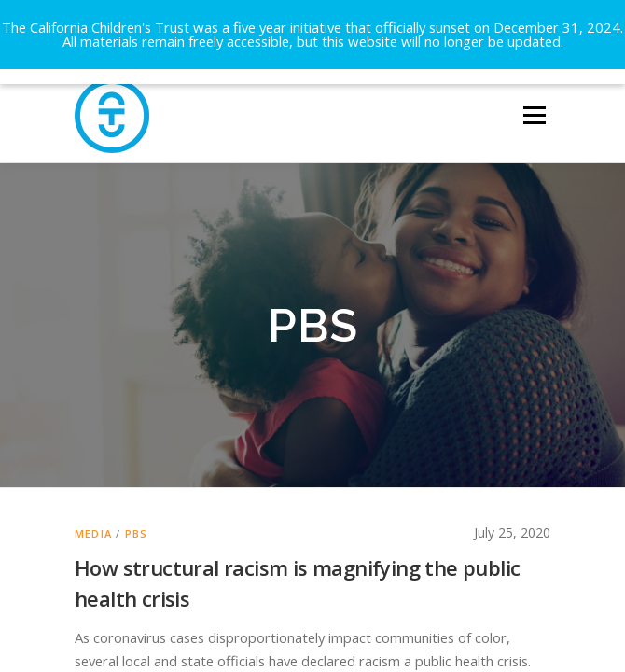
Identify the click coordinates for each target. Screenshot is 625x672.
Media (93, 509)
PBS (137, 509)
